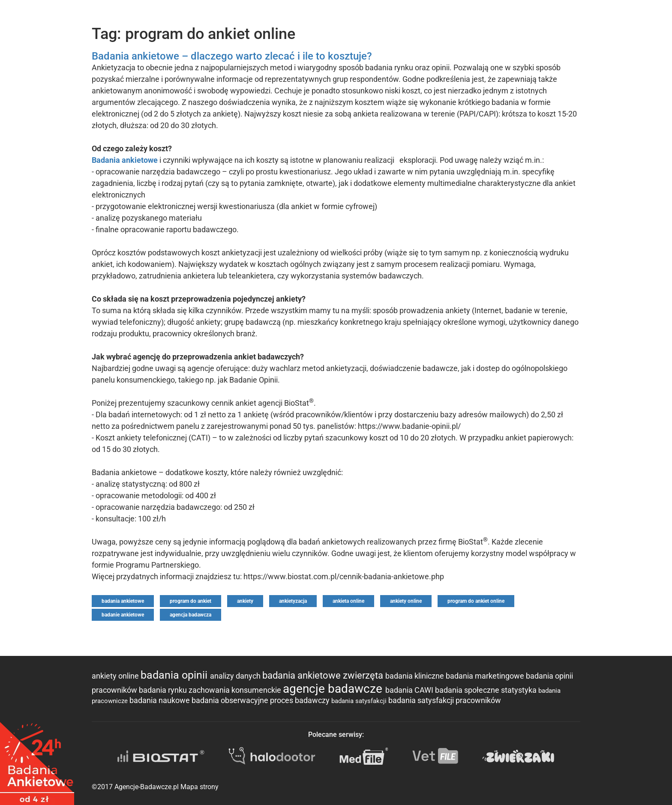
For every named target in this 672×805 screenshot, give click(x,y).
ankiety (245, 601)
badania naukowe (160, 700)
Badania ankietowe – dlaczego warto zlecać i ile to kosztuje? (232, 56)
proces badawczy (301, 700)
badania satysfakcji (360, 701)
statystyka (520, 690)
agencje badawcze (334, 689)
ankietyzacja (293, 601)
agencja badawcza (190, 615)
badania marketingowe (486, 676)
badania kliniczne (415, 676)
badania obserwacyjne (231, 700)
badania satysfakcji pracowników (445, 700)
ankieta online (348, 601)
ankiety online (406, 601)
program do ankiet (190, 601)
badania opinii (175, 675)
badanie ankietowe (123, 615)
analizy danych (236, 676)
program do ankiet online (476, 601)
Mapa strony (199, 787)
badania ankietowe (123, 601)
